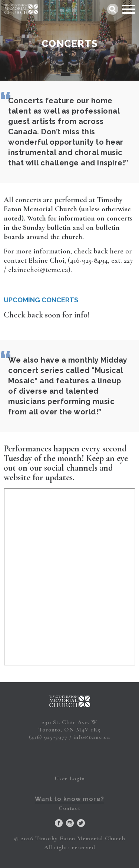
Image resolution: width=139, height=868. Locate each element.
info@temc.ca (92, 737)
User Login (70, 778)
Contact (69, 808)
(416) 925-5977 (48, 737)
